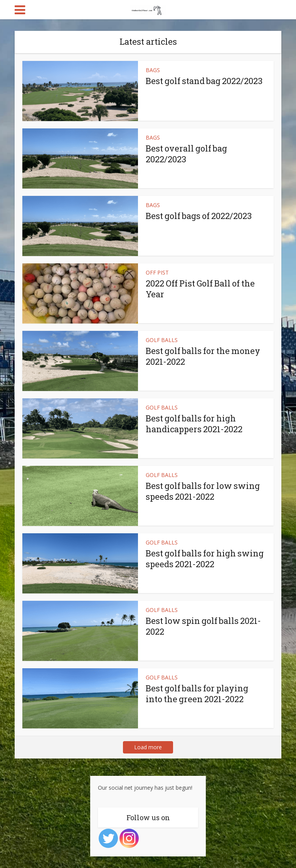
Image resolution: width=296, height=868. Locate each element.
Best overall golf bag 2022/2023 (186, 154)
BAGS (153, 70)
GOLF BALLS (162, 340)
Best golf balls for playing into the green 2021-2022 (197, 694)
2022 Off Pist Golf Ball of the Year (200, 289)
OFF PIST (157, 272)
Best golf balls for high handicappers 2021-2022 (194, 424)
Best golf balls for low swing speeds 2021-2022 (203, 491)
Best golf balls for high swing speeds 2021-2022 (205, 559)
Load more (148, 747)
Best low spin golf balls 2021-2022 (203, 626)
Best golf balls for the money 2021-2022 (203, 356)
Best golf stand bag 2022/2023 (204, 81)
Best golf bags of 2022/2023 (199, 216)
